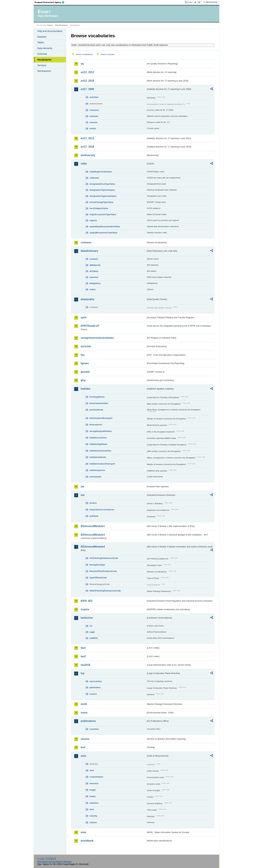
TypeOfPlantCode (98, 578)
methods (94, 116)
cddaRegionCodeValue (101, 172)
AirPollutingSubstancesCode (104, 558)
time (92, 809)
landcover (87, 618)
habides (86, 389)
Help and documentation (50, 31)
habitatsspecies (97, 470)
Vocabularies (44, 60)
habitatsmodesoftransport (102, 464)
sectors (93, 694)
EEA (51, 2)
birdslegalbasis (97, 397)
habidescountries (98, 438)
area (92, 770)
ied (83, 495)
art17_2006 (87, 89)
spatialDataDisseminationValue (105, 227)
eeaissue (94, 277)
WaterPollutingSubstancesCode (105, 591)
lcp (83, 673)
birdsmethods (96, 410)
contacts (94, 259)
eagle (92, 632)
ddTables (94, 271)
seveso (85, 739)
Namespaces (44, 71)
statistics (94, 803)
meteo (93, 796)
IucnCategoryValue (99, 208)
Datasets (42, 37)
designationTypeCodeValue (103, 196)
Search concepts (107, 54)
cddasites (94, 178)
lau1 (83, 648)
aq (82, 64)
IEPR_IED (87, 601)
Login (190, 2)
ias (82, 486)
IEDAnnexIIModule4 (93, 547)
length (93, 790)
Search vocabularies (84, 54)
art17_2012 (87, 138)
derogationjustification (101, 431)
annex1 (93, 503)
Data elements (45, 48)
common (86, 242)
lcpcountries (96, 681)
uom (83, 756)
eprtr (84, 317)
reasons (94, 122)
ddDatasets (95, 265)
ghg (83, 380)
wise (83, 832)
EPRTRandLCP (90, 326)
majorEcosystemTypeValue (103, 214)
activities (94, 97)
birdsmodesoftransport (101, 418)
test (83, 747)
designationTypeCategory (102, 190)
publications (88, 721)
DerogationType (97, 565)
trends (93, 128)
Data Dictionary (61, 25)
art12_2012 (87, 72)
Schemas (42, 54)
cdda (84, 164)
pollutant (94, 516)
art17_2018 (87, 147)
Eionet (50, 25)
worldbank (87, 841)
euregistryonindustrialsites (97, 338)
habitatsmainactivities (100, 451)
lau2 (83, 656)
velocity (93, 816)
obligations (95, 283)
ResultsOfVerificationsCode (103, 571)
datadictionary (89, 251)
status (93, 289)
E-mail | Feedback (47, 858)
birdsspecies (96, 425)
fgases (85, 363)
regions (93, 220)
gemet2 (85, 372)
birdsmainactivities (99, 403)
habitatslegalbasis (99, 444)
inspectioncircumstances (102, 510)
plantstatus (95, 687)
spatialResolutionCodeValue (103, 233)
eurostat (86, 346)
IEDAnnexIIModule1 (93, 526)
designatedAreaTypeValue (102, 184)
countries (94, 110)
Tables (41, 42)
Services (42, 65)
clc (91, 626)
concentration (96, 777)
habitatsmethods (98, 457)
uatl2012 (94, 638)
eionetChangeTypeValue (101, 202)
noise (84, 713)
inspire (85, 609)
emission (94, 783)
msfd (84, 704)
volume (93, 822)
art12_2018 (87, 81)
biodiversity (88, 155)
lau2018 (85, 665)
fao (83, 355)
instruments (95, 477)
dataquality (87, 299)
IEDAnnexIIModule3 (93, 535)
